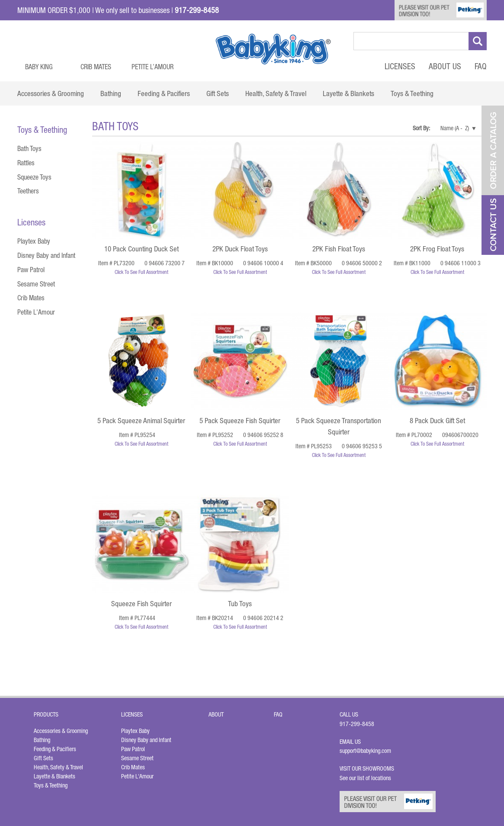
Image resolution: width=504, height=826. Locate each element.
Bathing (42, 740)
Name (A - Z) (455, 128)
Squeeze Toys (34, 177)
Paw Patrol (31, 270)
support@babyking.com (365, 751)
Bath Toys (29, 148)
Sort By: (422, 128)
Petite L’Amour (152, 67)
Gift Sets (43, 758)
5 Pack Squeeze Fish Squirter (240, 421)
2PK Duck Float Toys (240, 249)
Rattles (26, 163)
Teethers (28, 191)
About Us (445, 66)
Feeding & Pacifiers (55, 749)
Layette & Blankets (55, 776)
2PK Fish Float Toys (339, 249)
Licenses (400, 66)
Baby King (39, 67)
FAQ (481, 66)
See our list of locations (365, 778)
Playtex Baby (34, 241)
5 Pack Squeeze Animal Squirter (141, 421)
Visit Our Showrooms (368, 768)
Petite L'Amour (36, 312)
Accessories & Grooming (61, 731)
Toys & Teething (51, 785)
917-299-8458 (357, 724)
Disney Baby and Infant (46, 255)
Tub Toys (240, 604)
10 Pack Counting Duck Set (141, 249)
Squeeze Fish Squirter (141, 604)
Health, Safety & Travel (58, 767)
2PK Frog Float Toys (437, 249)
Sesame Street (36, 284)
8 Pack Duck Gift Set (437, 421)
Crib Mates (96, 67)
